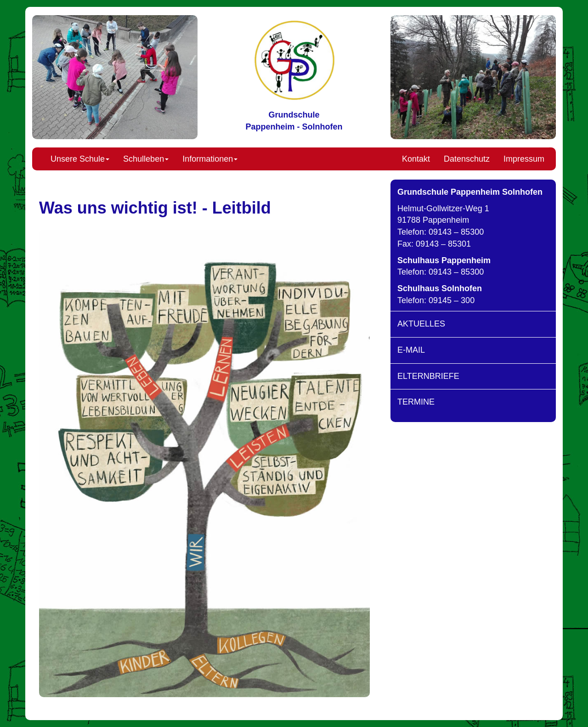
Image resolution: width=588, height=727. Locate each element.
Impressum (524, 159)
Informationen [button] (210, 159)
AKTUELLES (421, 324)
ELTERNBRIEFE (428, 376)
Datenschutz (467, 159)
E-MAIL (411, 350)
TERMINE (416, 402)
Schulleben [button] (146, 159)
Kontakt (416, 159)
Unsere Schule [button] (80, 159)
